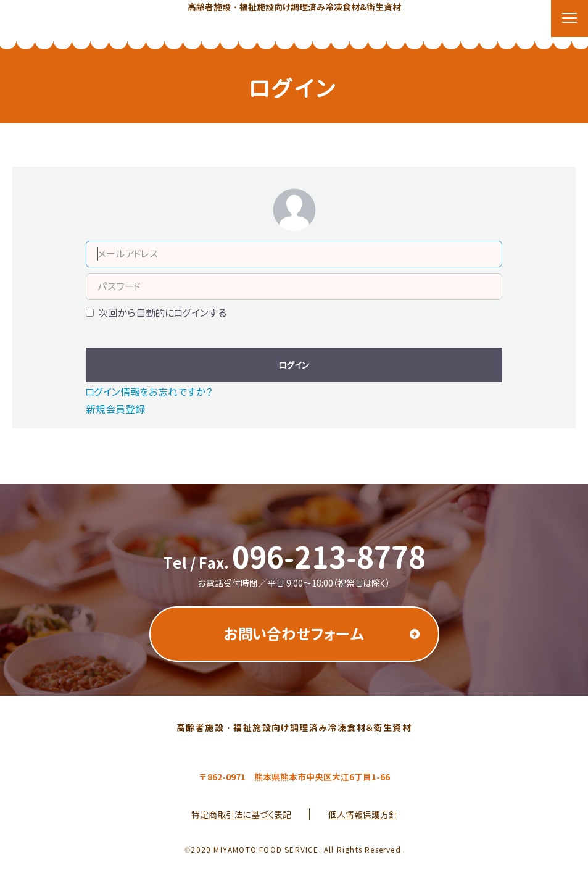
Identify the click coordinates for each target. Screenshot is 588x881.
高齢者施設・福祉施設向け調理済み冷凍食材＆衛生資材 (294, 7)
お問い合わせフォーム (294, 634)
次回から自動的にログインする (162, 313)
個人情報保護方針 (363, 815)
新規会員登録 (115, 409)
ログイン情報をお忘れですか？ (149, 392)
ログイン (294, 365)
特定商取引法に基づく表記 (241, 815)
